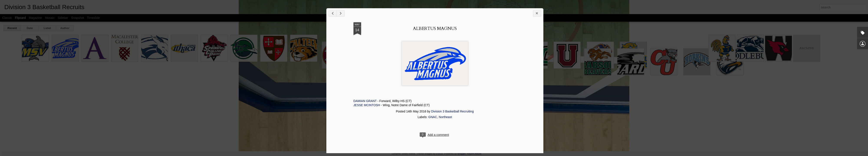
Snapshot (78, 18)
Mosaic (50, 18)
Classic (7, 18)
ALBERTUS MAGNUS (537, 39)
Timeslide (93, 18)
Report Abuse (474, 154)
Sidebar (63, 18)
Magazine (35, 18)
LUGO (440, 154)
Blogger (461, 154)
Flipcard (20, 18)
